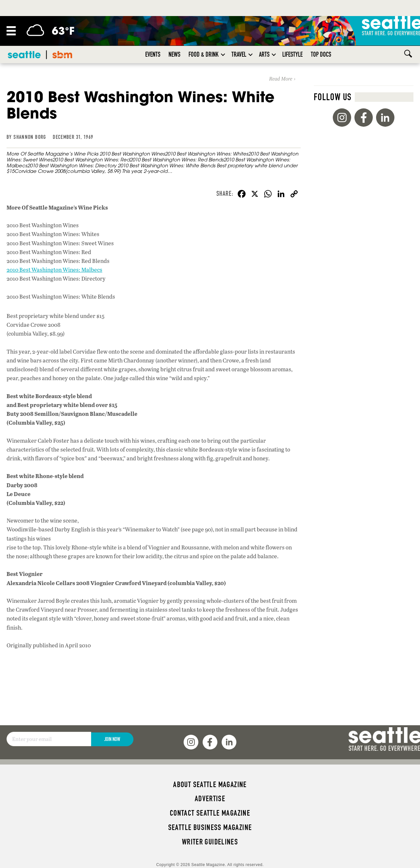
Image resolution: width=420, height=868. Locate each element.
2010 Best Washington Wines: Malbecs (54, 270)
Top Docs (321, 54)
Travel (239, 54)
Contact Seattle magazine (210, 813)
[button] (223, 55)
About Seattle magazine (210, 785)
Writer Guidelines (210, 842)
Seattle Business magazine (210, 827)
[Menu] (11, 31)
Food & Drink (204, 54)
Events (153, 54)
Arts (264, 54)
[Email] (49, 739)
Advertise (210, 799)
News (174, 54)
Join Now (112, 739)
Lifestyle (292, 54)
